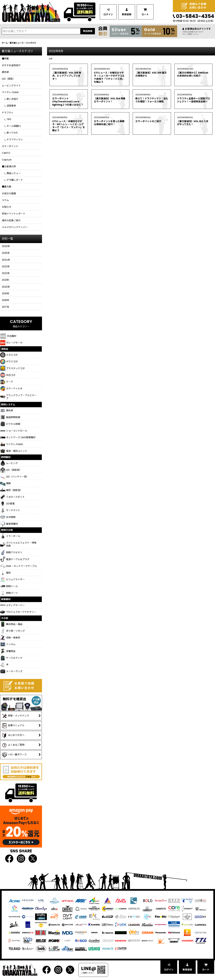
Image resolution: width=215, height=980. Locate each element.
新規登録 (127, 14)
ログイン (108, 14)
